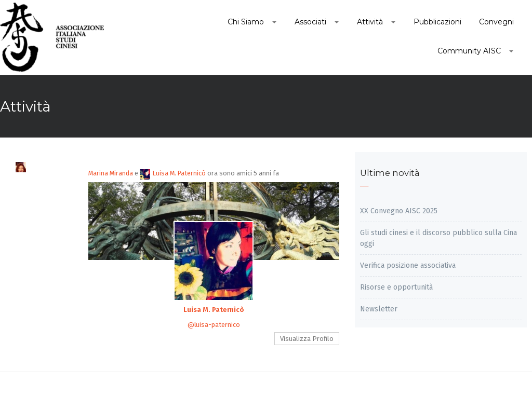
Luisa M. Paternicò (173, 173)
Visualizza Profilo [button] (307, 339)
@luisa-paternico (214, 325)
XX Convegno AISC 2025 (399, 211)
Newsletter (379, 309)
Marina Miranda (111, 173)
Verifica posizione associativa (408, 265)
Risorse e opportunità (396, 287)
